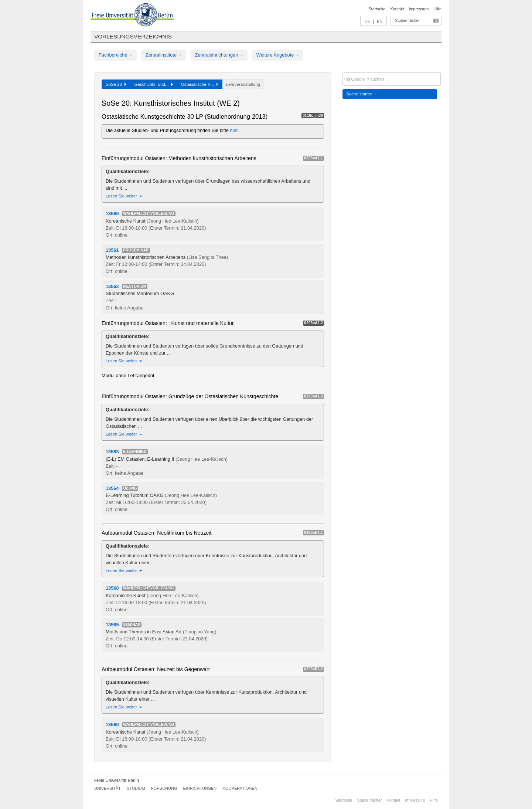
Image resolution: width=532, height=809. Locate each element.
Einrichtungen (200, 788)
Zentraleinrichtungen (219, 55)
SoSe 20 (116, 84)
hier (235, 130)
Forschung (164, 788)
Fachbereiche (115, 55)
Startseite (377, 9)
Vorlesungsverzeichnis (133, 36)
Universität (108, 788)
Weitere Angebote (278, 55)
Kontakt (397, 9)
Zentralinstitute (164, 55)
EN (380, 21)
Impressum (419, 9)
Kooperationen (240, 788)
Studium (136, 788)
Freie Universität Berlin (117, 781)
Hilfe (437, 9)
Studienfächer (407, 20)
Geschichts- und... (154, 84)
